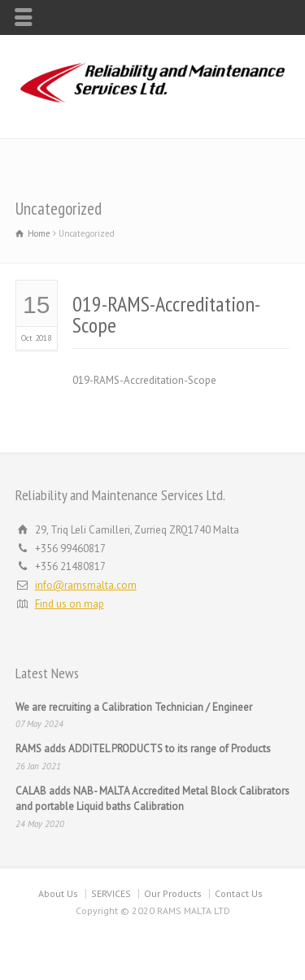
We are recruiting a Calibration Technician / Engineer (134, 707)
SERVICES (111, 893)
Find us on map (70, 604)
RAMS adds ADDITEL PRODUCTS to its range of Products (143, 749)
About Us (58, 893)
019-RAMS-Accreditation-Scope (166, 314)
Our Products (173, 893)
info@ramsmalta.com (86, 585)
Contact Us (239, 893)
